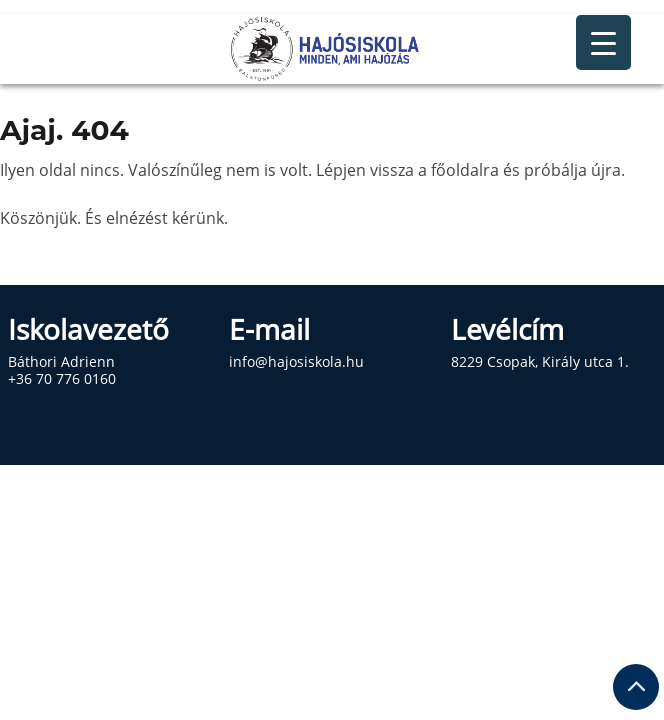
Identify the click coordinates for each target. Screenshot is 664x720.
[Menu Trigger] (603, 42)
